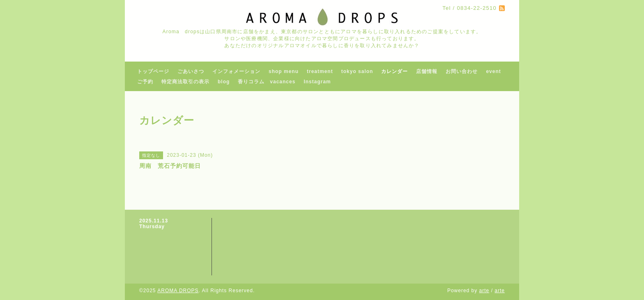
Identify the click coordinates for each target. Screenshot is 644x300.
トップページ (153, 71)
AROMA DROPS (178, 291)
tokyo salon (357, 71)
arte (484, 291)
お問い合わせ (462, 71)
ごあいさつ (191, 71)
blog (224, 82)
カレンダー (394, 71)
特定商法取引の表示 (185, 82)
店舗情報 (427, 71)
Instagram (317, 82)
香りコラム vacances (267, 82)
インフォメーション (236, 71)
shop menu (284, 71)
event (493, 71)
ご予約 (145, 82)
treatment (320, 71)
